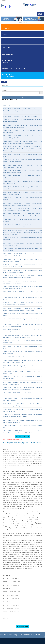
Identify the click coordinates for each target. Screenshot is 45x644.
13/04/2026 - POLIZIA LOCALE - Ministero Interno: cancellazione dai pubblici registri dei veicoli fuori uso (22, 405)
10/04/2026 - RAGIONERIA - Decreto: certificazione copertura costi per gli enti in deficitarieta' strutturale (22, 416)
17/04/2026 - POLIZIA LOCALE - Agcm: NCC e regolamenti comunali (22, 293)
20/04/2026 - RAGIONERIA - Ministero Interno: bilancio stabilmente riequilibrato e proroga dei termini (22, 204)
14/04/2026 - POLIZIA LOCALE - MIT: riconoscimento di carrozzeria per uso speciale (22, 383)
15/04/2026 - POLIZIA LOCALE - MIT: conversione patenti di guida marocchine (22, 353)
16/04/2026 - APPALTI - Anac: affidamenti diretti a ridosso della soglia (22, 315)
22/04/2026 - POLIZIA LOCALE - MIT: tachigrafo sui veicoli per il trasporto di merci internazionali (22, 166)
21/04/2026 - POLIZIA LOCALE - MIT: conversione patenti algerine (22, 199)
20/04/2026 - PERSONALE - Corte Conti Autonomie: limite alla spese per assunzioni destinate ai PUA (22, 226)
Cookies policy (20, 636)
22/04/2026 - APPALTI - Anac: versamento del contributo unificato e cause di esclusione (22, 161)
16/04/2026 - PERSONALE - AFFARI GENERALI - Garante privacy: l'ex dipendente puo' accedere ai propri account (22, 309)
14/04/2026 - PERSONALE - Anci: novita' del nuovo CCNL (21, 357)
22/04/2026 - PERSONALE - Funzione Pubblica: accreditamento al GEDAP (22, 155)
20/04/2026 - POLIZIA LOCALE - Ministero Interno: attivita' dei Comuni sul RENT (22, 250)
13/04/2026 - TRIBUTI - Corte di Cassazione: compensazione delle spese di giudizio (22, 399)
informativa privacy (11, 636)
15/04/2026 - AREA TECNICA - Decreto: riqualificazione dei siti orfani (22, 347)
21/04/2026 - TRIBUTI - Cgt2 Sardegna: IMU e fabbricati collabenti (22, 188)
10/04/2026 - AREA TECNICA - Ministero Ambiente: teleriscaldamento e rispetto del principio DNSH (22, 432)
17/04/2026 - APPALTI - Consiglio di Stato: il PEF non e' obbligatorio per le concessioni (22, 282)
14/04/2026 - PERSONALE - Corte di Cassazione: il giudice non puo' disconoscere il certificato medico (22, 361)
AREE (3, 1)
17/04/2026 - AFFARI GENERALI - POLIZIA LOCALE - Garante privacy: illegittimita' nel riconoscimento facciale (22, 277)
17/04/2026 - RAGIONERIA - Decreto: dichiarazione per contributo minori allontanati (22, 255)
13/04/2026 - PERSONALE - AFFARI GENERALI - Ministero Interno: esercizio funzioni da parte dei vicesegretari (22, 389)
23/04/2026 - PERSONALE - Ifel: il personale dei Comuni (20, 116)
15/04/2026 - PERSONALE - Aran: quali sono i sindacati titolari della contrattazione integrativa (22, 331)
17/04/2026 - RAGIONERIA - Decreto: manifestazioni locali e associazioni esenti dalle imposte (22, 266)
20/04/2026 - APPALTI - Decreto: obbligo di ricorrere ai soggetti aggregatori (22, 239)
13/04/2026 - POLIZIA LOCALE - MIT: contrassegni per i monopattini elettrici (22, 410)
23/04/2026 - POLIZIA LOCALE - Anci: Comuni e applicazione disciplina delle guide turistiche (22, 137)
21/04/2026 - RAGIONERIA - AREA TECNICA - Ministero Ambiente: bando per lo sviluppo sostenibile (22, 177)
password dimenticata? (10, 100)
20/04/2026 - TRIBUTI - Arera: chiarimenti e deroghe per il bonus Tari (22, 220)
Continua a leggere (22, 626)
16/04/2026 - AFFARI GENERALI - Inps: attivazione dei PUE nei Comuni (22, 298)
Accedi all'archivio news (22, 436)
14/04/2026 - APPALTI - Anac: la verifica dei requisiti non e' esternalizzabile (22, 372)
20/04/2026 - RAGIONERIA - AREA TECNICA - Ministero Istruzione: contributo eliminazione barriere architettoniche (22, 215)
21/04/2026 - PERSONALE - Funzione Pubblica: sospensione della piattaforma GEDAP (22, 182)
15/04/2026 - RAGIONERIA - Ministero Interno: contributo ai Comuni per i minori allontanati (22, 325)
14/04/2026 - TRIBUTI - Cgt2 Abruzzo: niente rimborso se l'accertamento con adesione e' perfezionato (22, 367)
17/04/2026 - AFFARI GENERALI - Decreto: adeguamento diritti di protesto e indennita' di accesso (22, 271)
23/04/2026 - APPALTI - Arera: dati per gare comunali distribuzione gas (22, 132)
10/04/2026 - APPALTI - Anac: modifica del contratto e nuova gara (22, 427)
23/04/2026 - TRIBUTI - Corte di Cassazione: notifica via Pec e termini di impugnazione (22, 121)
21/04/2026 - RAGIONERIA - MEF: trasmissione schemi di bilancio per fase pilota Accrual (22, 172)
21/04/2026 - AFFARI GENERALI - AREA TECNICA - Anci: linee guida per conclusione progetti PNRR (22, 193)
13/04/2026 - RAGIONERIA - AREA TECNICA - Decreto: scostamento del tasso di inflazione (22, 394)
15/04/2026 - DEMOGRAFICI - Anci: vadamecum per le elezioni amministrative (22, 342)
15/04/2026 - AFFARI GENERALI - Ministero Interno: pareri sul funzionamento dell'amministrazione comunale (22, 336)
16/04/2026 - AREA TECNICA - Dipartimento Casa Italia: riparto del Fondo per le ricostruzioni (22, 320)
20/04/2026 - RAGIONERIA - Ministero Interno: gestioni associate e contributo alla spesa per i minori (22, 210)
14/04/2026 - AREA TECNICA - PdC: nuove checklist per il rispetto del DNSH (22, 378)
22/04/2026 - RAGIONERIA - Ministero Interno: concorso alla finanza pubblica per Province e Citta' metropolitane (22, 142)
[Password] (21, 93)
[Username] (22, 88)
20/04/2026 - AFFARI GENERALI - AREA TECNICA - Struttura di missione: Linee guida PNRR (22, 244)
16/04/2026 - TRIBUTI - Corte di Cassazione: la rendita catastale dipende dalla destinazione (22, 304)
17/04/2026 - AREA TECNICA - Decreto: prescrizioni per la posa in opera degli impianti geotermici (22, 287)
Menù (4, 82)
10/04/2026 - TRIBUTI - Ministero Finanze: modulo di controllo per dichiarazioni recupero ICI (22, 421)
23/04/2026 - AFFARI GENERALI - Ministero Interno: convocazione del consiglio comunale (22, 126)
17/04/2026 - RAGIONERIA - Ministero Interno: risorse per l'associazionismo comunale (22, 260)
